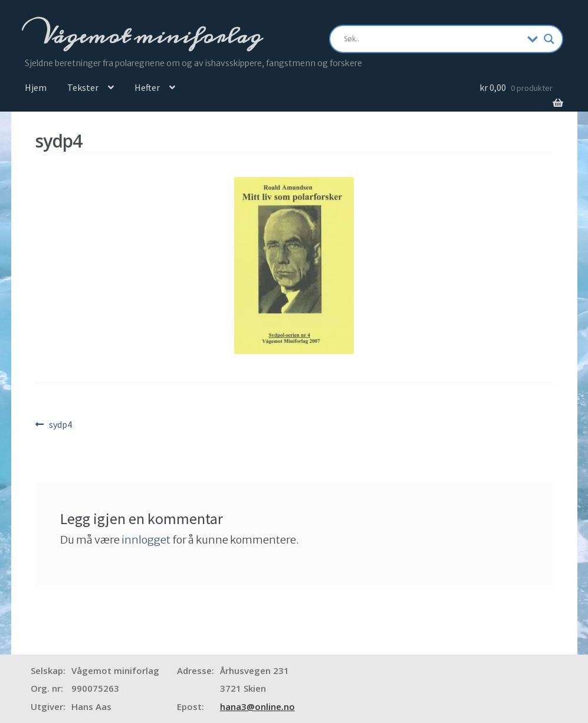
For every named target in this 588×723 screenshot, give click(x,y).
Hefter (147, 87)
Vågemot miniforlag (149, 36)
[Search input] (433, 39)
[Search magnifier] (549, 39)
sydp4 (60, 425)
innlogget (146, 540)
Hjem (36, 87)
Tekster (83, 87)
